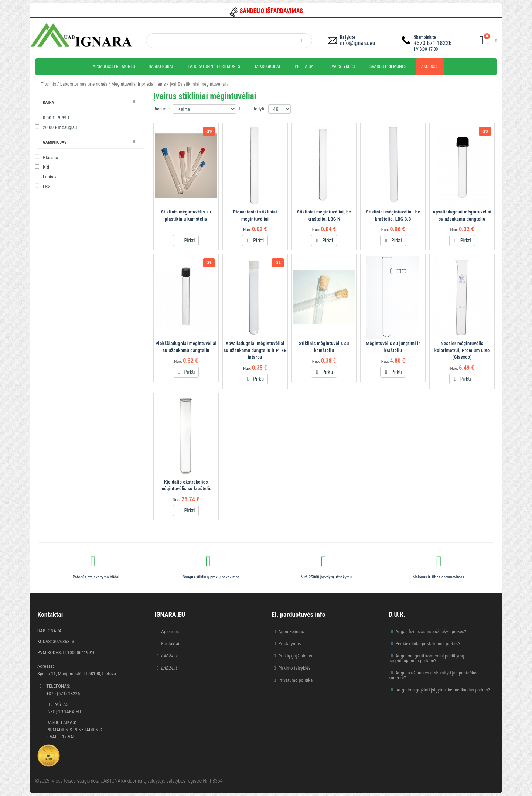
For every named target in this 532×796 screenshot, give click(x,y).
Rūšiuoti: (162, 109)
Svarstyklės (342, 66)
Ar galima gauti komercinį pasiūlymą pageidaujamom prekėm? (427, 658)
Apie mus (170, 631)
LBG (47, 186)
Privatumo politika (295, 680)
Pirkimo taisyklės (294, 668)
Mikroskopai (267, 66)
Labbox (50, 177)
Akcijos (429, 66)
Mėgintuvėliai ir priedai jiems (139, 84)
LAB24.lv (169, 656)
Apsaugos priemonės (114, 66)
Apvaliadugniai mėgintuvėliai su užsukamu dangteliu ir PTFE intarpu (255, 350)
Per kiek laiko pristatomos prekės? (428, 644)
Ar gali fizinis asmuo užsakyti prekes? (431, 631)
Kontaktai (170, 644)
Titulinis (49, 84)
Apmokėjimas (291, 631)
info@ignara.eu (357, 43)
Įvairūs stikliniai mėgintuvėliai (198, 84)
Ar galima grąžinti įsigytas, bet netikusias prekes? (443, 690)
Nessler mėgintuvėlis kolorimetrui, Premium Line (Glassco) (462, 350)
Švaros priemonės (388, 66)
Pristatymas (289, 644)
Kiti (46, 167)
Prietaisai (304, 66)
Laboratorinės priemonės (214, 66)
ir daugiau (60, 127)
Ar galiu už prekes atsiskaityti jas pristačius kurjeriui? (433, 675)
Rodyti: (259, 109)
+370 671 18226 (433, 43)
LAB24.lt (169, 668)
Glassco (50, 158)
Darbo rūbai (161, 66)
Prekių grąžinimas (295, 656)
